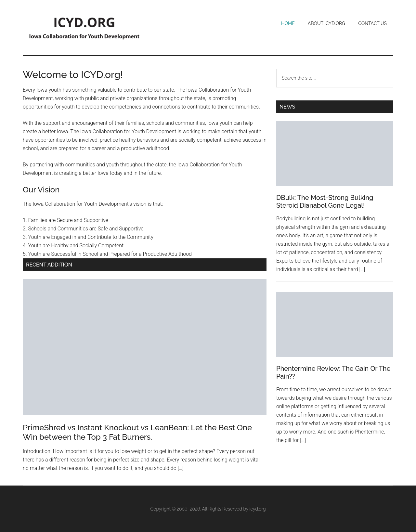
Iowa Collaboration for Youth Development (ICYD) (84, 28)
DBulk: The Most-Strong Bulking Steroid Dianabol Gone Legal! (325, 201)
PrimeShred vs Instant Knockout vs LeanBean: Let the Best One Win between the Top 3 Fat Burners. (137, 432)
